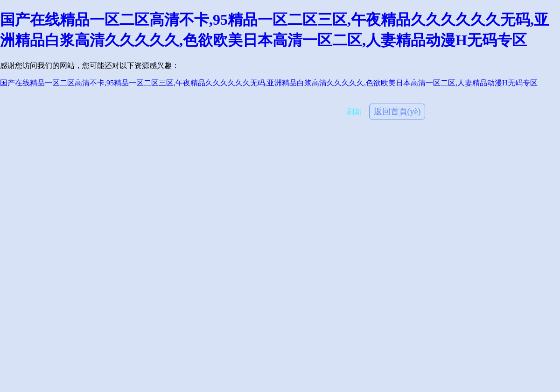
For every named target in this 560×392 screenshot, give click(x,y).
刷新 (354, 112)
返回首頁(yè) (397, 112)
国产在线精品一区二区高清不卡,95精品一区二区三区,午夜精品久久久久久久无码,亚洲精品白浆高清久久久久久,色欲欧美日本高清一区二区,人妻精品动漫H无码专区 (269, 83)
